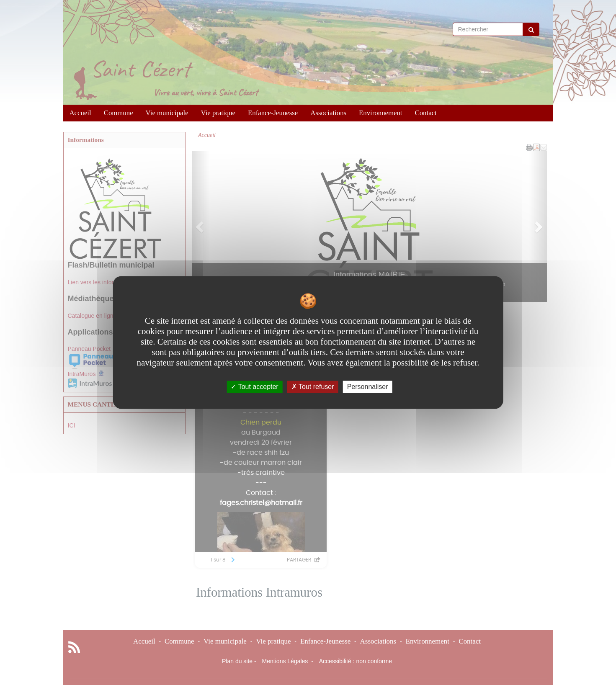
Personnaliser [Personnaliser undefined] (368, 387)
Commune (119, 113)
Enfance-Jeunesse (273, 113)
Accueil (80, 113)
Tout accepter (254, 387)
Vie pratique (218, 113)
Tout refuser (313, 387)
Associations (328, 113)
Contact (426, 113)
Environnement (380, 113)
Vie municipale (167, 113)
